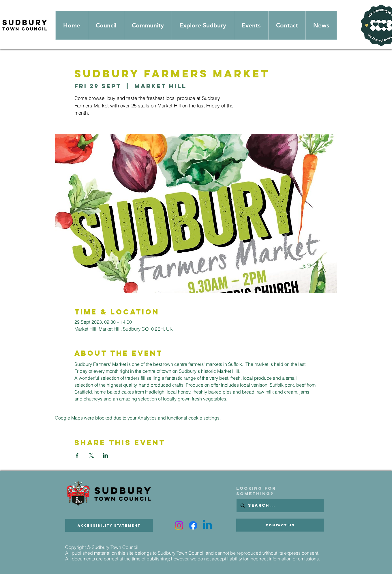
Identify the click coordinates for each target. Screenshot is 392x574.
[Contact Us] (280, 525)
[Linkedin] (207, 525)
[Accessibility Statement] (109, 525)
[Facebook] (193, 525)
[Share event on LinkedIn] (105, 455)
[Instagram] (179, 525)
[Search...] (280, 506)
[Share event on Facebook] (77, 455)
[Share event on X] (91, 455)
